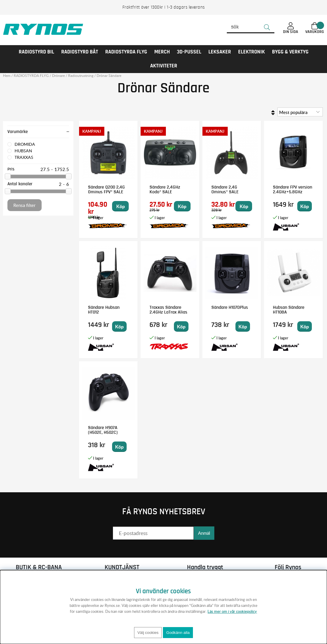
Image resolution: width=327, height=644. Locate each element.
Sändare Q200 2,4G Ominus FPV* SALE (106, 189)
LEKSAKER (220, 52)
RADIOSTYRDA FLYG (126, 52)
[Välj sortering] (300, 112)
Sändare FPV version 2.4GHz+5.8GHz (293, 189)
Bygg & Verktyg (290, 52)
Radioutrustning (81, 76)
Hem (7, 76)
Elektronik (251, 52)
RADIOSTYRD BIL (36, 52)
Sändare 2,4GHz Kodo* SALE (165, 189)
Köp (121, 206)
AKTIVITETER (164, 66)
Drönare (58, 76)
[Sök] (251, 27)
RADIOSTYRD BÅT (80, 52)
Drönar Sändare (109, 76)
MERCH (162, 52)
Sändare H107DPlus (230, 307)
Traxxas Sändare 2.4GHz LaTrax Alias (168, 310)
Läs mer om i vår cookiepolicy (232, 611)
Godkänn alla (178, 633)
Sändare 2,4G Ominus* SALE (225, 189)
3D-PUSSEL (189, 52)
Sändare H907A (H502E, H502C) (103, 430)
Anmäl (204, 533)
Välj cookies (148, 633)
